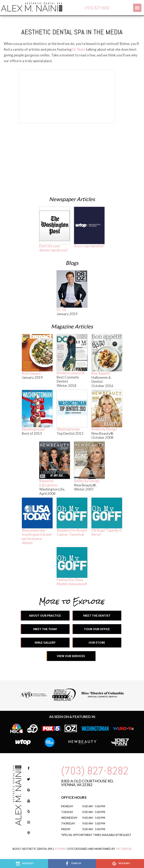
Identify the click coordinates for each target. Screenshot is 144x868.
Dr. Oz (72, 291)
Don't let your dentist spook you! (55, 230)
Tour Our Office (97, 629)
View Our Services (71, 656)
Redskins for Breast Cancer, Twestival (72, 517)
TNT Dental (124, 849)
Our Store (97, 643)
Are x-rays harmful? (89, 227)
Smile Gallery (45, 643)
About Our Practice (45, 616)
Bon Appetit (101, 373)
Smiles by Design (107, 411)
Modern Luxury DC (72, 355)
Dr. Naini (79, 49)
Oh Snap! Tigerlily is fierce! (107, 517)
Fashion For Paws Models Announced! (72, 567)
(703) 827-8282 (97, 8)
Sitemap (60, 849)
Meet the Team (45, 629)
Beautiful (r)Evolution (55, 464)
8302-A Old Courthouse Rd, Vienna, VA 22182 (87, 783)
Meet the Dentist (97, 616)
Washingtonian (33, 429)
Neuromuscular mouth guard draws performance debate (37, 521)
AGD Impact (37, 355)
